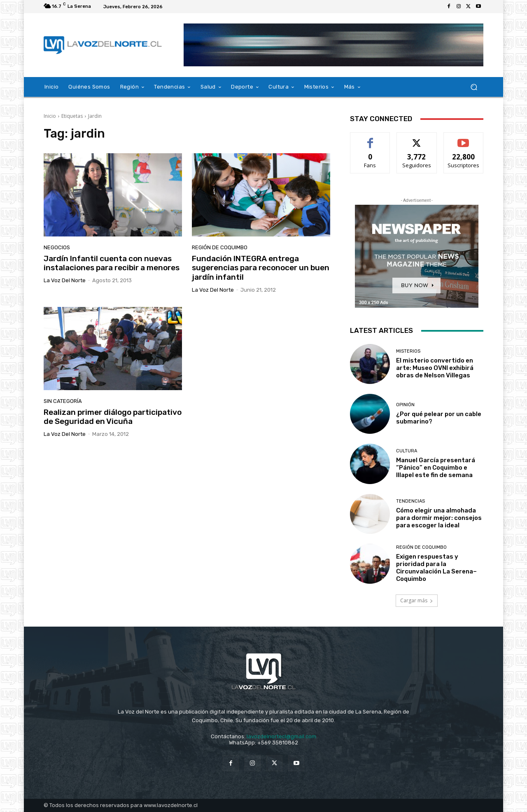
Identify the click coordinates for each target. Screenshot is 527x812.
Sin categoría (63, 401)
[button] (474, 87)
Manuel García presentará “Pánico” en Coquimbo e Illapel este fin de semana (436, 468)
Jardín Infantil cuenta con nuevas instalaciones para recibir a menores (112, 263)
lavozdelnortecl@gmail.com (281, 736)
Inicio (50, 116)
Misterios (408, 351)
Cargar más (417, 600)
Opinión (405, 405)
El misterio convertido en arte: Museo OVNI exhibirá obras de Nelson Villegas (435, 368)
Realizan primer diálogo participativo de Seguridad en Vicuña (113, 417)
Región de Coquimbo (220, 247)
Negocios (57, 247)
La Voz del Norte (65, 280)
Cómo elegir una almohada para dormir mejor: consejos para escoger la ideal (439, 518)
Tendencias (410, 501)
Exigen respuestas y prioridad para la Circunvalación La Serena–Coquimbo (436, 568)
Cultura (407, 451)
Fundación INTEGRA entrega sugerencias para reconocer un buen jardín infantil (261, 268)
